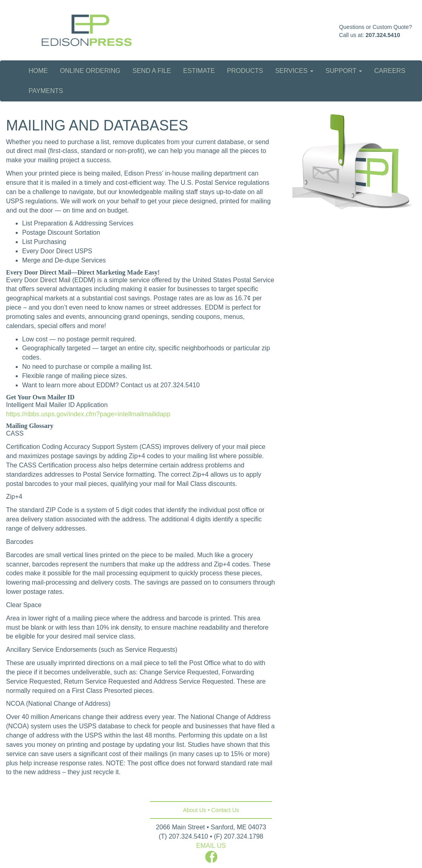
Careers (390, 71)
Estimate (199, 71)
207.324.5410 (383, 35)
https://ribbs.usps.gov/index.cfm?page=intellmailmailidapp (88, 414)
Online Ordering (90, 71)
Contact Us (225, 810)
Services (294, 71)
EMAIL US (211, 846)
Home (38, 71)
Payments (46, 91)
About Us (195, 810)
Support (344, 71)
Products (245, 71)
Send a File (152, 71)
